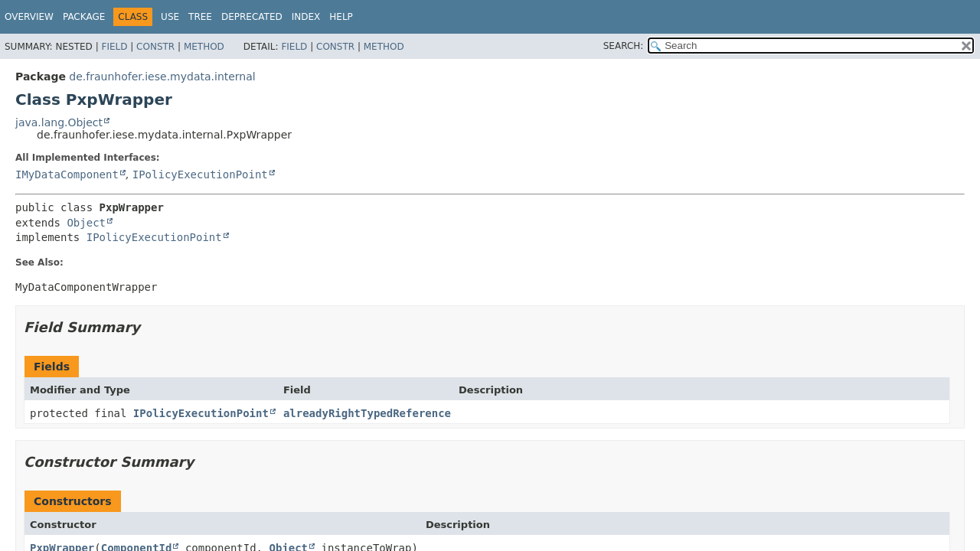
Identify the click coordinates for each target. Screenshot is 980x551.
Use (170, 17)
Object (86, 223)
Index (306, 17)
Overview (29, 17)
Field (114, 47)
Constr (155, 47)
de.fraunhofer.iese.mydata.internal (162, 77)
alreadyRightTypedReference (367, 413)
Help (341, 17)
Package (84, 17)
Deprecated (252, 17)
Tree (200, 17)
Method (204, 47)
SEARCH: (624, 46)
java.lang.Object (59, 122)
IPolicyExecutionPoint (200, 174)
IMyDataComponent (67, 174)
